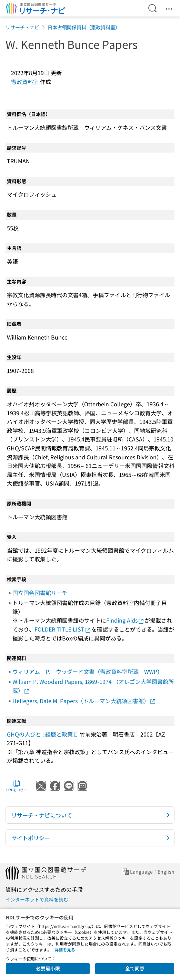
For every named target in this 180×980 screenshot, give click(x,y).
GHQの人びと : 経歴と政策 (43, 734)
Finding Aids (125, 620)
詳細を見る (65, 950)
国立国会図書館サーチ (40, 593)
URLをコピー (17, 786)
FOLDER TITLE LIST (63, 629)
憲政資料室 (25, 82)
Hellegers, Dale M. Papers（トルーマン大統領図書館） (84, 701)
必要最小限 (48, 968)
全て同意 (135, 968)
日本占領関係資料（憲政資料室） (84, 27)
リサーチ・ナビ (22, 27)
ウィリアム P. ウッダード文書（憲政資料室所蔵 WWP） (88, 671)
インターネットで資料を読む (37, 899)
